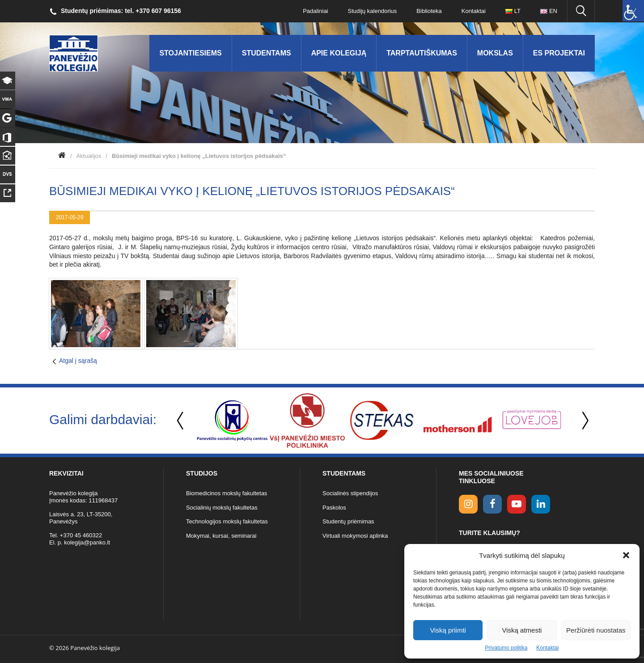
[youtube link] (517, 504)
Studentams (267, 53)
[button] (626, 555)
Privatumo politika (506, 648)
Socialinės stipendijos (350, 493)
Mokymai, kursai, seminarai (221, 536)
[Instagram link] (468, 504)
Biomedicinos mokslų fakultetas (227, 493)
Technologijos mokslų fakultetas (227, 521)
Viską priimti (448, 630)
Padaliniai (315, 11)
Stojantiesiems (190, 53)
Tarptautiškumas (422, 53)
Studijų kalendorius (373, 11)
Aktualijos (89, 156)
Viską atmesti (522, 630)
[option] (232, 421)
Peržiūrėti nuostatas (596, 630)
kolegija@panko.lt (87, 542)
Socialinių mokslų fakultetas (222, 508)
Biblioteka (429, 11)
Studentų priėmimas (348, 521)
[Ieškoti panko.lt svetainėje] (581, 11)
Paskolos (334, 508)
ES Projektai (559, 53)
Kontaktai (547, 648)
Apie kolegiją (339, 53)
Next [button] (584, 421)
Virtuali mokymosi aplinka (355, 536)
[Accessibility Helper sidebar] (633, 11)
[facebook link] (492, 504)
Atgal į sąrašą (78, 361)
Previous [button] (181, 421)
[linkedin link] (541, 504)
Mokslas (495, 53)
